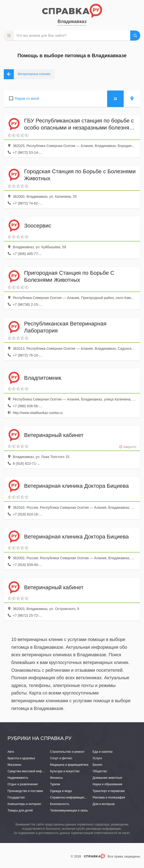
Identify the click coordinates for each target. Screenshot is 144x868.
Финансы (56, 778)
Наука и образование (107, 784)
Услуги (97, 758)
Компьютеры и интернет (24, 804)
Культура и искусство (65, 771)
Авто (11, 752)
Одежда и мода (61, 791)
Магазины (14, 765)
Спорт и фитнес (61, 758)
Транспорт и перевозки (109, 791)
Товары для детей (20, 810)
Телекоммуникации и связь (69, 810)
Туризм (55, 784)
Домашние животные (107, 778)
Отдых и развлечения (23, 784)
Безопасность (60, 804)
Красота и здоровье (21, 758)
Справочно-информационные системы (77, 797)
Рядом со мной (27, 98)
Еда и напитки (102, 752)
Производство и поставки (25, 791)
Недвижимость (18, 778)
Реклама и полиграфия (109, 797)
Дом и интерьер (104, 804)
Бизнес (97, 765)
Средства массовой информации (31, 771)
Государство (16, 797)
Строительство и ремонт (67, 752)
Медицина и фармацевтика (69, 765)
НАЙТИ (135, 35)
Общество (100, 771)
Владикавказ (72, 21)
